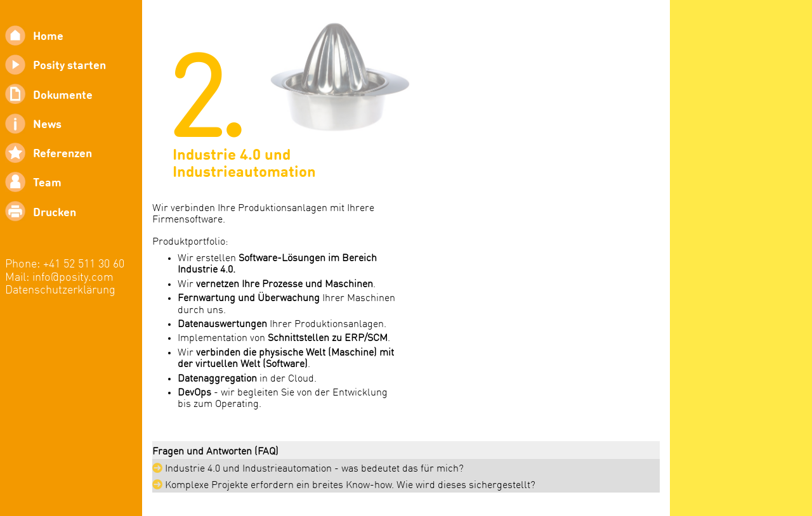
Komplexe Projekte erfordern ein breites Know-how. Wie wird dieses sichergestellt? (344, 485)
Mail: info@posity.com (59, 278)
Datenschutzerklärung (60, 291)
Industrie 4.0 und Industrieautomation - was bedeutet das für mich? (308, 468)
